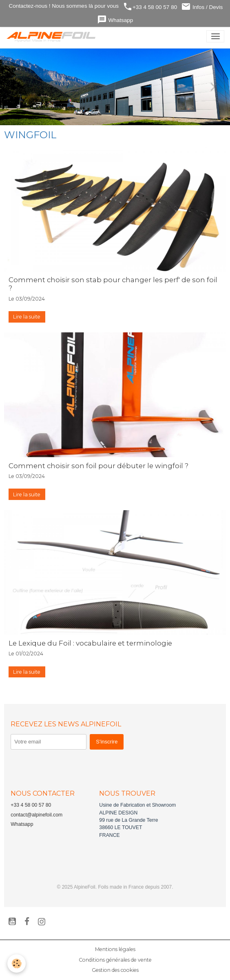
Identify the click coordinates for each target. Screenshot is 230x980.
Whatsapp (115, 20)
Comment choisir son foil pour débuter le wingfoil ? (98, 466)
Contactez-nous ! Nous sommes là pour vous (63, 6)
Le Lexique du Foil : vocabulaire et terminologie (90, 643)
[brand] (53, 36)
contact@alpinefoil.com (36, 815)
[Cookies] (17, 963)
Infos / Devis (202, 7)
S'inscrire (107, 742)
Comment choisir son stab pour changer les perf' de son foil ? (113, 284)
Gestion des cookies (115, 970)
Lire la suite (27, 317)
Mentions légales (115, 949)
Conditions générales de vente (115, 960)
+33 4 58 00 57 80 (150, 7)
